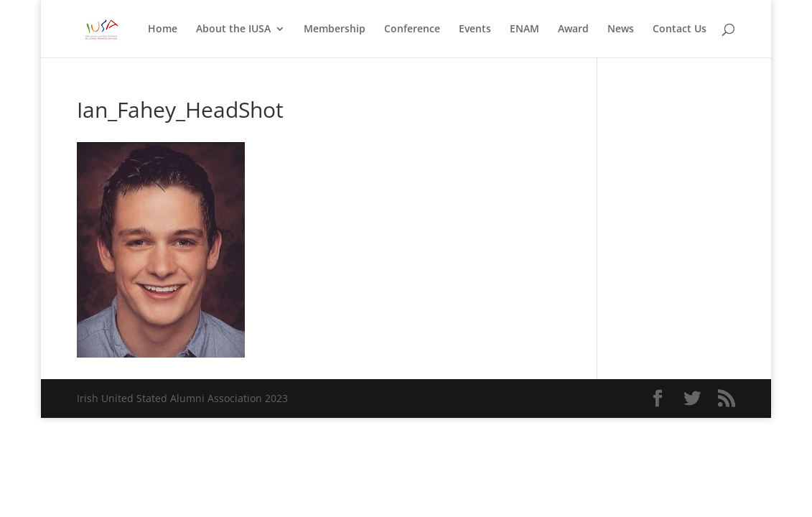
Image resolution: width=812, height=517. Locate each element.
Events (475, 29)
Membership (335, 29)
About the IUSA (233, 29)
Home (163, 29)
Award (573, 29)
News (621, 29)
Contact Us (680, 29)
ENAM (524, 29)
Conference (412, 29)
